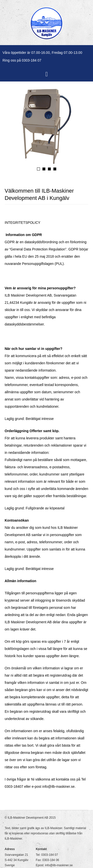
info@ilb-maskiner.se (59, 865)
